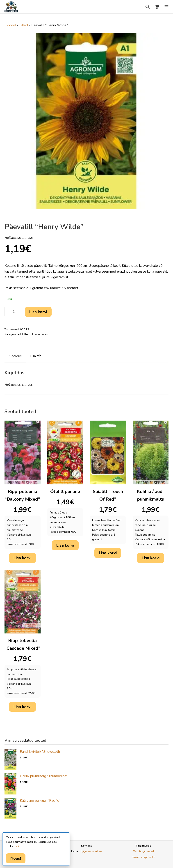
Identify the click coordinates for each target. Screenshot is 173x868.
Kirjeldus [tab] (15, 356)
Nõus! (16, 858)
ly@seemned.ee (91, 851)
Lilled (24, 25)
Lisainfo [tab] (36, 356)
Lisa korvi (38, 312)
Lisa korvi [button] (22, 558)
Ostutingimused (143, 851)
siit (18, 846)
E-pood (10, 25)
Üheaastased (40, 334)
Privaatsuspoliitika (143, 857)
